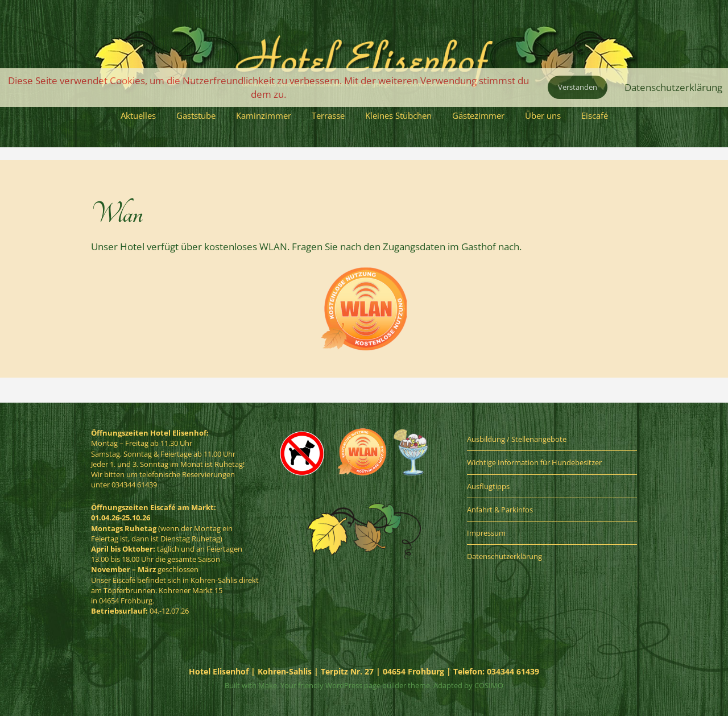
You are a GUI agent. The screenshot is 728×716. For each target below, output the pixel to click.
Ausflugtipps (488, 486)
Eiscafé (595, 115)
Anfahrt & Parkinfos (500, 510)
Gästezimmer (478, 115)
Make (268, 685)
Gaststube (196, 115)
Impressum (486, 533)
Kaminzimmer (264, 115)
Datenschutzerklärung (504, 556)
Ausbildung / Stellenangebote (517, 439)
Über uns (543, 115)
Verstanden (578, 87)
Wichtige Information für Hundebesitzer (534, 462)
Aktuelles (138, 115)
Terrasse (328, 115)
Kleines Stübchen (398, 115)
